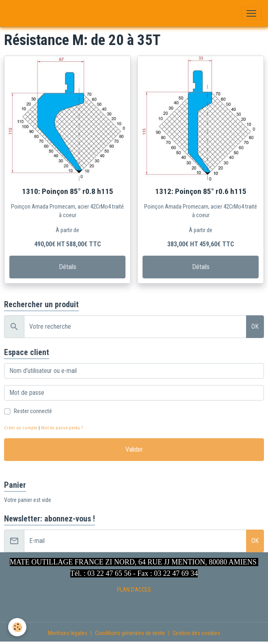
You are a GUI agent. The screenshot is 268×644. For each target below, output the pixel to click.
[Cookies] (17, 627)
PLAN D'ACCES (134, 590)
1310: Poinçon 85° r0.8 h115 (68, 191)
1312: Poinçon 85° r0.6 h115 (201, 191)
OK (255, 326)
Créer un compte (21, 428)
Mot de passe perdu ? (62, 428)
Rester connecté (33, 411)
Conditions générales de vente (130, 633)
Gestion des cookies (196, 633)
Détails (68, 267)
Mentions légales (68, 633)
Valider (134, 449)
